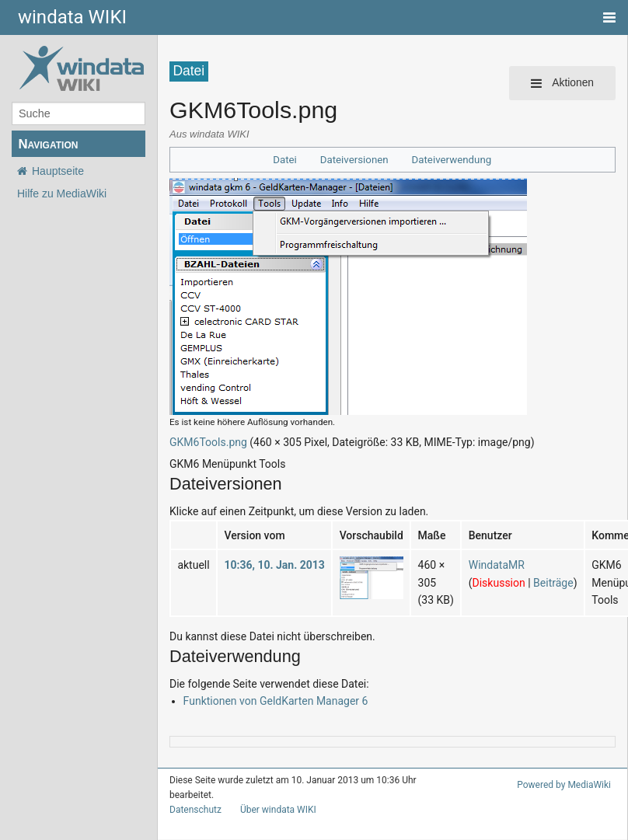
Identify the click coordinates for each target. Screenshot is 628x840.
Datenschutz (195, 810)
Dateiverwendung (452, 160)
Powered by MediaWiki (564, 785)
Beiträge (553, 583)
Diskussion (499, 583)
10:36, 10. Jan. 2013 (274, 565)
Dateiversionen (354, 160)
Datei (285, 160)
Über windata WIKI (278, 810)
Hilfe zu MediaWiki (62, 193)
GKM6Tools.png (208, 442)
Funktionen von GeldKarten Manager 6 (276, 701)
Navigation (48, 144)
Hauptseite (58, 171)
